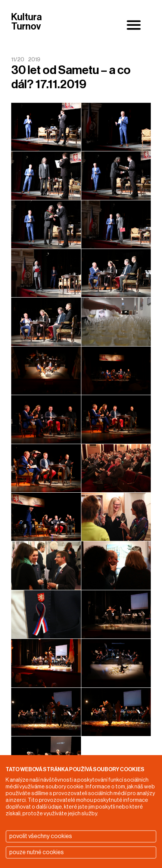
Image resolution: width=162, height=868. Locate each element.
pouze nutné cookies (37, 852)
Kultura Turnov (27, 22)
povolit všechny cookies (41, 836)
